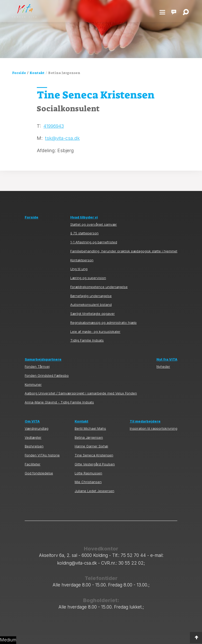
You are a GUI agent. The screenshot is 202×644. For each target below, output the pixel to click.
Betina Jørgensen (89, 438)
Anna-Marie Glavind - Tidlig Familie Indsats (59, 402)
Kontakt (37, 73)
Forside (19, 73)
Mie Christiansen (88, 482)
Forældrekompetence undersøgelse (99, 287)
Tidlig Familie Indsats (87, 340)
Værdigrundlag (37, 429)
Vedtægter (33, 438)
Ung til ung (79, 269)
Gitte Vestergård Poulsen (95, 464)
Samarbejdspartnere (43, 359)
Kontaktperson (82, 260)
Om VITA (32, 421)
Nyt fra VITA (167, 359)
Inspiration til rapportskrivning (153, 429)
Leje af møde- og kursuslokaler (95, 332)
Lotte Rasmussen (88, 473)
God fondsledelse (39, 473)
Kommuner (33, 385)
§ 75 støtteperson (84, 233)
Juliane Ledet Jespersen (94, 491)
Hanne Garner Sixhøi (91, 446)
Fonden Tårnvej (37, 367)
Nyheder (163, 367)
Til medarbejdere (145, 421)
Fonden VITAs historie (42, 455)
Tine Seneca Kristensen (94, 455)
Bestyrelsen (34, 446)
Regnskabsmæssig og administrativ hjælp (103, 323)
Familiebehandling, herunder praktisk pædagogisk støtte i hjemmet (124, 251)
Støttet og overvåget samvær (94, 224)
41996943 (54, 126)
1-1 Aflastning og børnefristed (94, 242)
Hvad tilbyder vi (84, 217)
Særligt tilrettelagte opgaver (93, 314)
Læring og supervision (88, 278)
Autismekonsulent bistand (91, 305)
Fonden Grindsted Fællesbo (47, 376)
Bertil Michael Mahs (90, 429)
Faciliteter (33, 464)
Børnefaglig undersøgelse (91, 296)
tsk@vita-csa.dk (62, 138)
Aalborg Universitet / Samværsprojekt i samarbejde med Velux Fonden (81, 393)
